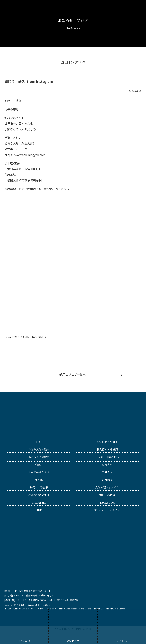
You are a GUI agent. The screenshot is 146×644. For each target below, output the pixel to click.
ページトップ (122, 626)
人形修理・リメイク (107, 487)
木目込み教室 (107, 495)
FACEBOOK (107, 502)
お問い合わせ (24, 626)
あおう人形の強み (39, 449)
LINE (39, 510)
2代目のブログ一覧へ (72, 374)
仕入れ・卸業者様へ (107, 457)
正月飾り (107, 480)
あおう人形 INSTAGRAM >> (29, 337)
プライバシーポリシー (107, 510)
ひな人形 (107, 465)
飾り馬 (39, 480)
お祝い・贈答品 (39, 487)
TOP (39, 442)
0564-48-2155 (73, 626)
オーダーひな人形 (39, 472)
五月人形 (107, 472)
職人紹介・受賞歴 (107, 449)
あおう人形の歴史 (39, 457)
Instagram (39, 502)
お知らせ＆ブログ (107, 442)
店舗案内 (39, 465)
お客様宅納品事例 (39, 495)
